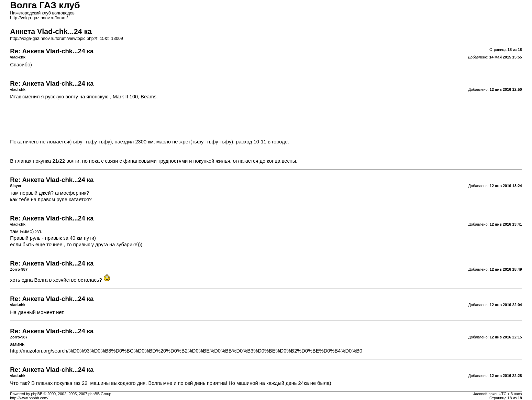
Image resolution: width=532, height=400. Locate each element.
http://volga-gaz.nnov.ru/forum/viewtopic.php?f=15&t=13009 (66, 39)
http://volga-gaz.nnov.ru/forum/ (39, 18)
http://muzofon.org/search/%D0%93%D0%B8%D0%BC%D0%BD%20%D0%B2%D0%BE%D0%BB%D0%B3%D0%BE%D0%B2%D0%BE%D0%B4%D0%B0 (186, 351)
